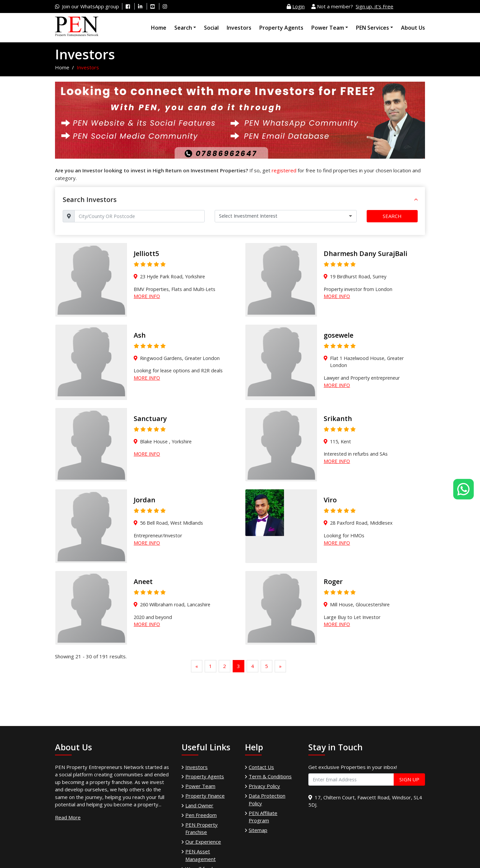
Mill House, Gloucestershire (360, 604)
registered (284, 170)
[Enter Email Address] (351, 779)
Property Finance (205, 796)
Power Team (328, 28)
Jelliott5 (146, 253)
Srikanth (338, 418)
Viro (330, 500)
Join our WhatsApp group (90, 6)
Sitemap (258, 830)
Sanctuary (150, 418)
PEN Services (372, 28)
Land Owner (199, 805)
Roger (333, 581)
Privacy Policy (264, 786)
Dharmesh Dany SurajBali (365, 253)
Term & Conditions (270, 776)
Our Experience (203, 842)
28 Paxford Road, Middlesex (361, 523)
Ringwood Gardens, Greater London (180, 358)
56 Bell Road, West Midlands (171, 523)
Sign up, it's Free (374, 6)
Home (159, 28)
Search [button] (392, 216)
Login (298, 6)
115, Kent (340, 441)
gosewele (338, 335)
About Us (413, 28)
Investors (239, 28)
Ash (140, 335)
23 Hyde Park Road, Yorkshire (172, 276)
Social (211, 28)
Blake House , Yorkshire (166, 441)
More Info (147, 296)
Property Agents (281, 28)
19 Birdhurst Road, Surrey (358, 276)
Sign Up (409, 779)
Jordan (144, 500)
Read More (68, 817)
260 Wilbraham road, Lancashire (175, 604)
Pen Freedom (201, 815)
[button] (416, 200)
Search (183, 28)
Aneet (143, 581)
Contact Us (261, 767)
